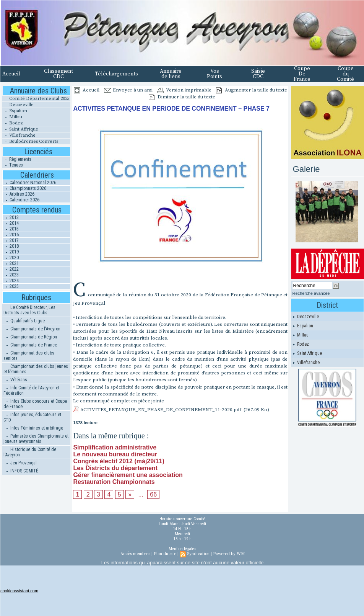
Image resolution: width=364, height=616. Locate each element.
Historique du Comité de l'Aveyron (30, 452)
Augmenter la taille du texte (252, 90)
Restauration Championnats (114, 482)
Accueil (11, 74)
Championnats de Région (30, 337)
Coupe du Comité (345, 74)
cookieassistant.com (19, 591)
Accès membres (135, 554)
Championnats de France (30, 345)
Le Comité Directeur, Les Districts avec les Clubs (29, 310)
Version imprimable (184, 90)
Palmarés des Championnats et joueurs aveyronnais (36, 439)
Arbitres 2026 (19, 194)
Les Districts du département (115, 468)
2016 (11, 235)
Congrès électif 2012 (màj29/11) (119, 461)
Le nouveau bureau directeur (115, 454)
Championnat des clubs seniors (29, 356)
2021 (11, 263)
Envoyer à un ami (128, 90)
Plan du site (165, 554)
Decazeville (18, 105)
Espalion (15, 111)
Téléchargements (116, 74)
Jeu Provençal (20, 463)
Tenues (13, 165)
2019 (11, 252)
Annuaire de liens (171, 74)
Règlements (17, 159)
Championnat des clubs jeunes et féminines (36, 369)
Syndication (198, 554)
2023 (11, 275)
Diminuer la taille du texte (182, 97)
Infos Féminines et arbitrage (33, 428)
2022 (11, 269)
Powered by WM (229, 554)
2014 (11, 223)
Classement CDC (58, 74)
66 (153, 494)
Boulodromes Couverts (30, 141)
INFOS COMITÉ (21, 471)
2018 (11, 246)
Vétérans (15, 380)
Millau (12, 117)
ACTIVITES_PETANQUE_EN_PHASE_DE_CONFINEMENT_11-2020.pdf (161, 410)
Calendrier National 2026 (29, 183)
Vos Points (214, 74)
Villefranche (19, 135)
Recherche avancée (311, 293)
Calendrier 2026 (21, 200)
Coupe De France (302, 74)
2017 (11, 240)
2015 (11, 229)
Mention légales (183, 549)
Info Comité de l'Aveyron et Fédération (31, 391)
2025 (11, 286)
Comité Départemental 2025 (36, 99)
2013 (11, 217)
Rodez (13, 123)
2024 (11, 281)
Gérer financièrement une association (128, 475)
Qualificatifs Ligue (24, 321)
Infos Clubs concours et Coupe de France (35, 404)
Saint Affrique (20, 129)
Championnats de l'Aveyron (32, 329)
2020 (11, 258)
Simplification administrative (115, 447)
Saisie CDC (258, 74)
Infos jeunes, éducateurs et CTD (32, 417)
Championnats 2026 (24, 188)
